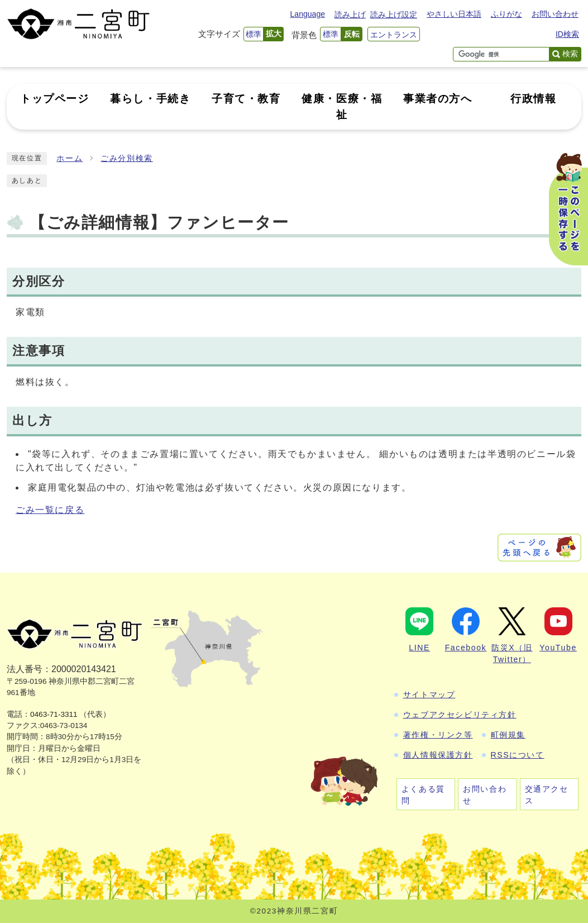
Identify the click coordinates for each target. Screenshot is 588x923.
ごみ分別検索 (127, 158)
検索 (570, 54)
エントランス (394, 35)
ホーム (70, 158)
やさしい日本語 (454, 14)
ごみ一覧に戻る (50, 510)
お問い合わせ (555, 14)
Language (308, 14)
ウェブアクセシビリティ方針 (460, 715)
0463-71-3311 (54, 714)
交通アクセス (547, 795)
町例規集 (508, 735)
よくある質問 (423, 795)
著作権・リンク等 (438, 735)
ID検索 (567, 34)
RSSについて (518, 755)
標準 (254, 34)
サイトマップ (429, 694)
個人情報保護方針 (438, 755)
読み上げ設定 (394, 15)
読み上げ (350, 15)
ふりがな (506, 14)
